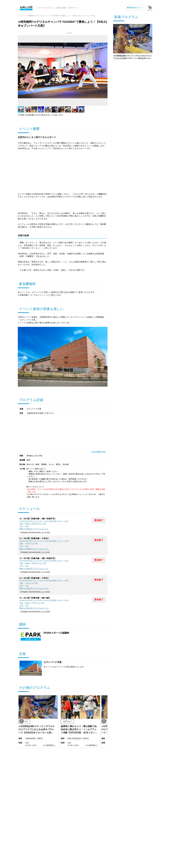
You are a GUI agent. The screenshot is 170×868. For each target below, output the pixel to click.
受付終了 (99, 520)
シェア (69, 33)
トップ (20, 16)
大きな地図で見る (99, 452)
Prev (21, 70)
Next (104, 70)
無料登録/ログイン (135, 8)
